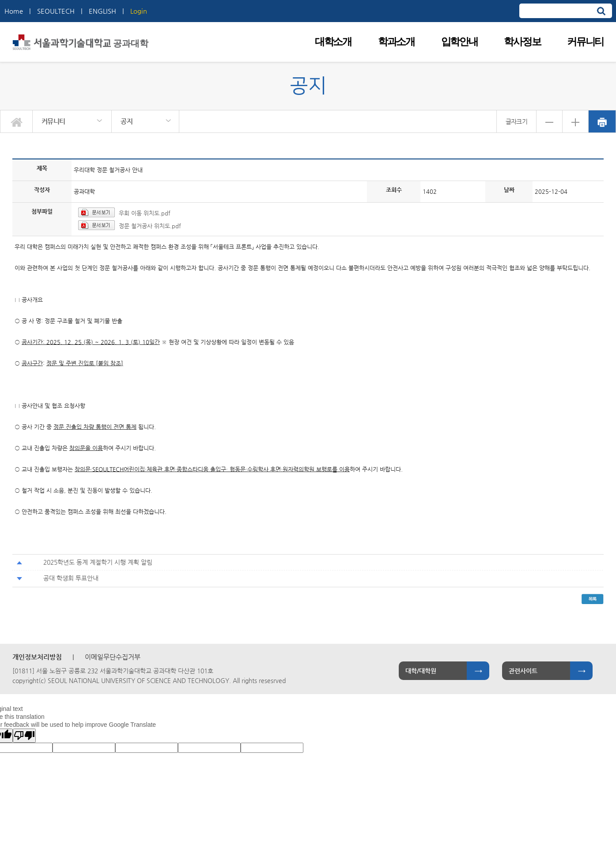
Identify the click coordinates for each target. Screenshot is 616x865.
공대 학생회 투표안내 (71, 578)
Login (139, 11)
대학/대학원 (421, 671)
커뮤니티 (585, 42)
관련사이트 (523, 671)
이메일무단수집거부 (113, 657)
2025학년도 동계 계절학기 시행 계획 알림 (98, 562)
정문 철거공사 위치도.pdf (150, 226)
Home (14, 11)
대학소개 (333, 42)
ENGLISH (102, 11)
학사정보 (522, 42)
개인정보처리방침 (37, 657)
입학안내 (459, 42)
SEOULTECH (56, 11)
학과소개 (396, 42)
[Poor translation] (24, 736)
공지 (127, 121)
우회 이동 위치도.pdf (145, 213)
